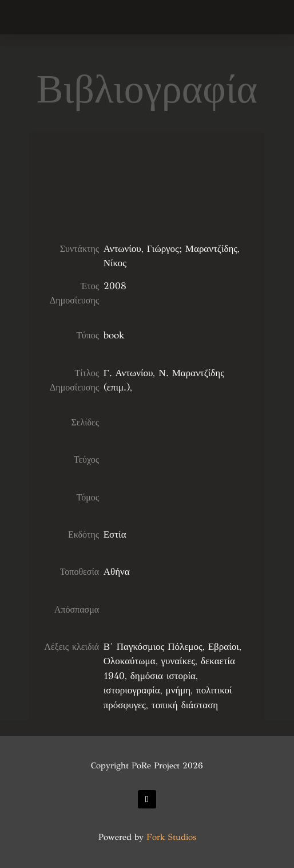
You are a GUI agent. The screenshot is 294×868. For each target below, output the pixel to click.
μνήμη (178, 690)
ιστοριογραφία (132, 690)
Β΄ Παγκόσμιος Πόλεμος (153, 647)
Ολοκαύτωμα (130, 661)
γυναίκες (178, 661)
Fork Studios (171, 837)
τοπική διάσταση (185, 705)
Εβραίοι (224, 647)
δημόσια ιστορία (163, 676)
